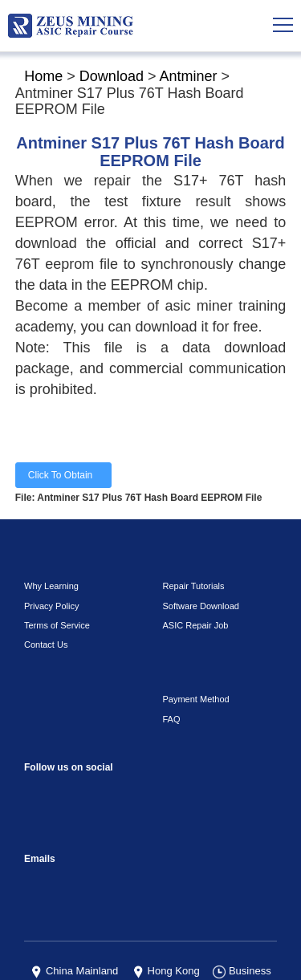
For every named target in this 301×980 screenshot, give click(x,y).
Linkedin (38, 773)
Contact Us (44, 590)
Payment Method (194, 645)
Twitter (70, 773)
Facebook (38, 736)
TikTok (167, 736)
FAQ (170, 664)
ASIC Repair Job (191, 570)
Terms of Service (52, 570)
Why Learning (49, 531)
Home (41, 77)
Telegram (231, 736)
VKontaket (199, 736)
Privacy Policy (47, 551)
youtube (134, 736)
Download (112, 77)
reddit (102, 736)
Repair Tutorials (191, 531)
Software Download (198, 551)
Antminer (183, 77)
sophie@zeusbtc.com (38, 828)
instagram (70, 736)
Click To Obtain (63, 439)
